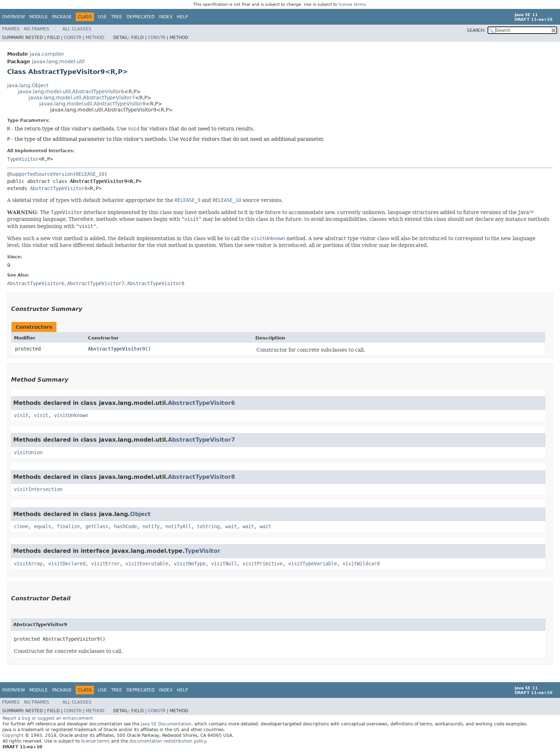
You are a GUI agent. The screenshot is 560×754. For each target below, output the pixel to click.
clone (21, 526)
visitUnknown (71, 415)
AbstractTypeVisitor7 (201, 440)
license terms (352, 4)
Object (140, 514)
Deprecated (141, 17)
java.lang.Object (28, 85)
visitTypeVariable (312, 564)
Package (62, 17)
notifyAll (178, 526)
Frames (11, 29)
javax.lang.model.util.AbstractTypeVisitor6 (71, 91)
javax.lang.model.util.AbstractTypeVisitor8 (92, 104)
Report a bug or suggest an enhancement (48, 718)
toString (208, 526)
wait (231, 526)
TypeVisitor (23, 159)
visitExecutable (147, 564)
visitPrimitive (262, 564)
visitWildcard (361, 564)
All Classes (77, 29)
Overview (14, 17)
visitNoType (190, 564)
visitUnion (28, 452)
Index (166, 17)
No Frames (37, 29)
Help (182, 17)
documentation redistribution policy (167, 741)
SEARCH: (476, 30)
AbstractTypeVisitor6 (201, 403)
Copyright (13, 735)
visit (21, 415)
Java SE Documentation (166, 724)
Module (39, 17)
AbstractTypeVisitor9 (116, 349)
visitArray (28, 564)
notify (151, 526)
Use (102, 17)
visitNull (224, 564)
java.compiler (47, 54)
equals (42, 526)
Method (95, 38)
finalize (68, 526)
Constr (73, 38)
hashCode (125, 526)
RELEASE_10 (90, 174)
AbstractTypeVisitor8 (59, 188)
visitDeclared (67, 564)
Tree (117, 17)
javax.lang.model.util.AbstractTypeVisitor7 (82, 98)
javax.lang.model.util (58, 61)
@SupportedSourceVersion (40, 174)
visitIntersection (38, 489)
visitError (105, 564)
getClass (97, 526)
